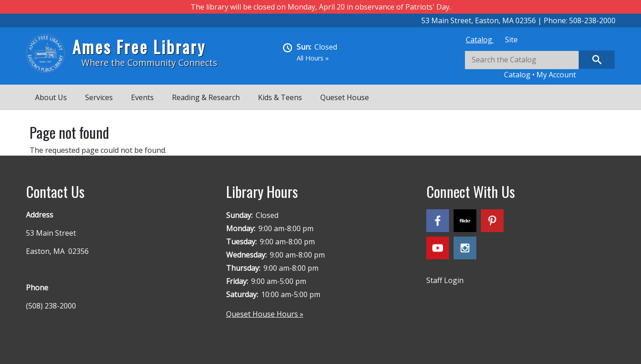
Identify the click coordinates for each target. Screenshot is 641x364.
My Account (556, 75)
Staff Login (445, 280)
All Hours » (313, 58)
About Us (51, 97)
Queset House (345, 97)
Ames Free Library (139, 47)
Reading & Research (206, 97)
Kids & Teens (280, 97)
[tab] (480, 40)
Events (142, 97)
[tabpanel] (540, 65)
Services (99, 97)
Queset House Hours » (265, 314)
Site (511, 40)
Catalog (480, 40)
